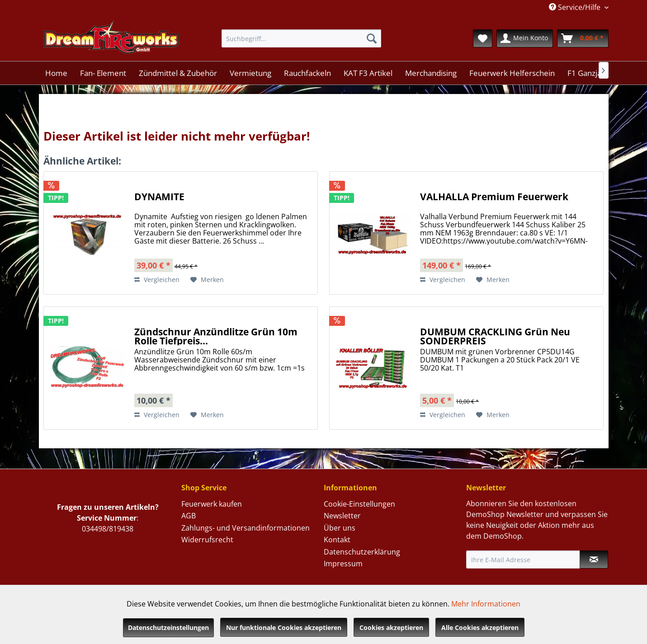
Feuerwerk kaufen (212, 504)
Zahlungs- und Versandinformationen (246, 528)
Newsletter (342, 516)
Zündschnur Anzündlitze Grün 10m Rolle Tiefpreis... (216, 336)
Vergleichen (157, 280)
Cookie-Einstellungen (359, 504)
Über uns (340, 528)
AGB (189, 516)
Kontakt (337, 540)
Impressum (343, 564)
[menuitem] (301, 38)
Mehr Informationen (486, 604)
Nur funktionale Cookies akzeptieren (284, 628)
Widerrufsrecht (207, 540)
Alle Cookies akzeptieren (480, 628)
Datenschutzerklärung (362, 552)
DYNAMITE (159, 197)
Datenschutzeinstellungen (168, 628)
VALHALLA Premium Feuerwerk (494, 197)
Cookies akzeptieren (391, 628)
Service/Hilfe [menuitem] (576, 7)
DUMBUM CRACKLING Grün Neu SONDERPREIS (495, 336)
